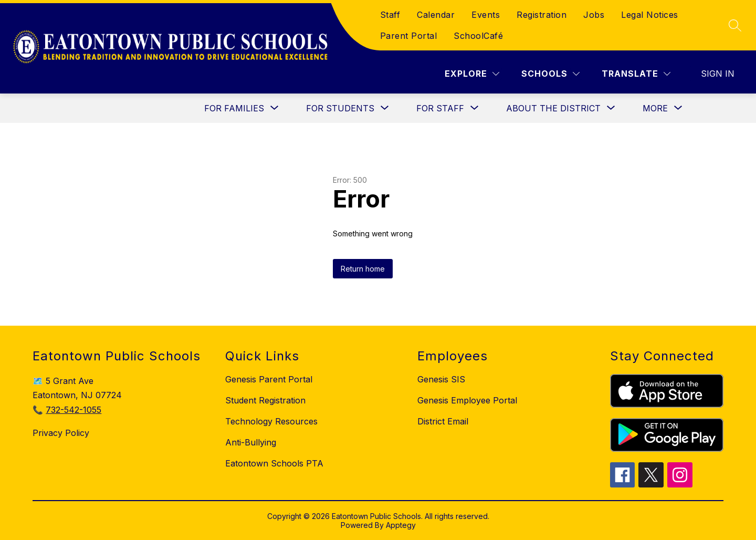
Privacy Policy (61, 433)
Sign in (718, 74)
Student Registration (265, 400)
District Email (443, 421)
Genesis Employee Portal (467, 400)
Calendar (436, 15)
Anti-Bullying (251, 442)
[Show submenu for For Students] (340, 108)
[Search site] (735, 25)
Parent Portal (409, 36)
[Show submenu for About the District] (553, 108)
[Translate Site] (636, 74)
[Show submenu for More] (655, 108)
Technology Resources (271, 421)
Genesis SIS (441, 379)
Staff (390, 15)
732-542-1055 (73, 410)
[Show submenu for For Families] (234, 108)
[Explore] (472, 74)
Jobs (594, 15)
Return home (363, 269)
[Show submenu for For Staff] (440, 108)
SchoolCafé (478, 36)
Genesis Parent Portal (269, 379)
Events (486, 15)
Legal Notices (650, 15)
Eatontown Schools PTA (274, 463)
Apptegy (401, 525)
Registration (542, 15)
